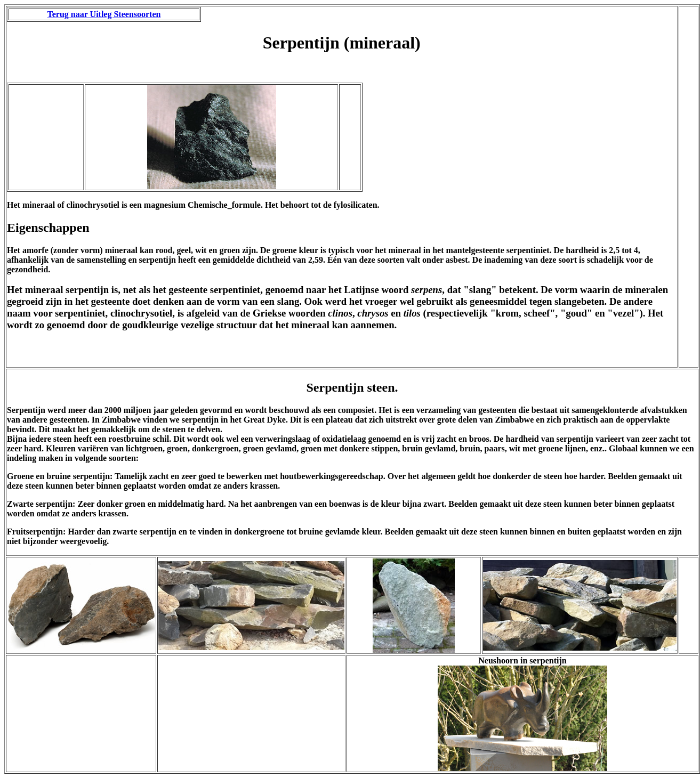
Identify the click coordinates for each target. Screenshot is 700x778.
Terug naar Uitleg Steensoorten (104, 14)
